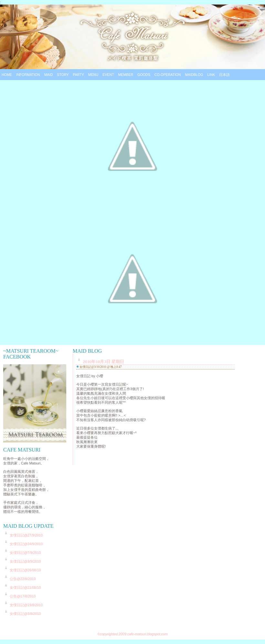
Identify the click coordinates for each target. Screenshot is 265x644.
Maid (49, 75)
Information (28, 75)
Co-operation (168, 75)
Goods (144, 75)
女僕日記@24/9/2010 (26, 544)
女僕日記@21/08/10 (25, 587)
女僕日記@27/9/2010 (26, 535)
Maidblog (194, 75)
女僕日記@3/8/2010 (25, 614)
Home (7, 75)
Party (78, 75)
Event (108, 75)
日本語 (224, 75)
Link (211, 75)
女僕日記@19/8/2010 (26, 605)
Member (126, 75)
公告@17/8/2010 (23, 596)
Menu (93, 75)
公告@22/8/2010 (23, 579)
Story (63, 75)
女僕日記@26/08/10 (25, 570)
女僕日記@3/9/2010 (25, 561)
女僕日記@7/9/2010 (25, 553)
